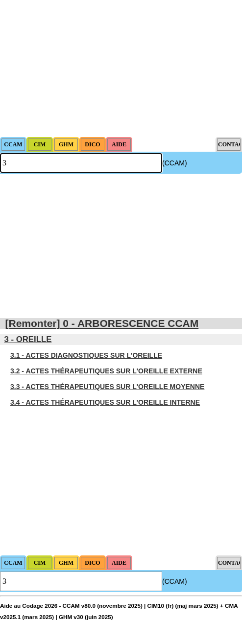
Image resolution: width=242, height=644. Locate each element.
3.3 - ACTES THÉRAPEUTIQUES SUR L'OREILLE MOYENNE (107, 387)
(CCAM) (175, 163)
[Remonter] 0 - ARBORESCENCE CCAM (102, 323)
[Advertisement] (121, 69)
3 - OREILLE (28, 339)
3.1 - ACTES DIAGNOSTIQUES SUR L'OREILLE (86, 355)
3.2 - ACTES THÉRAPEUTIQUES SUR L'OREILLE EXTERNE (106, 371)
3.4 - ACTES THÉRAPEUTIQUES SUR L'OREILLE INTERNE (105, 402)
